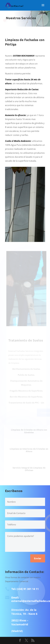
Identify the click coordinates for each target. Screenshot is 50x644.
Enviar (38, 558)
